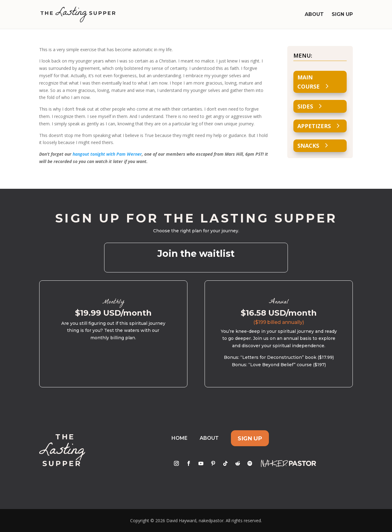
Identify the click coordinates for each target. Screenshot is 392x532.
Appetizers (314, 126)
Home (179, 438)
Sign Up (342, 15)
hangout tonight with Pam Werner (107, 154)
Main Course (309, 82)
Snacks (308, 146)
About (314, 15)
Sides (305, 106)
